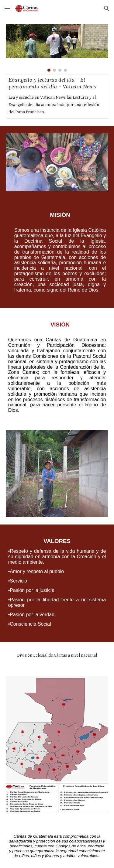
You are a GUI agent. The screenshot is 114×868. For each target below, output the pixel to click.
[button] (7, 8)
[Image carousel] (57, 48)
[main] (57, 253)
